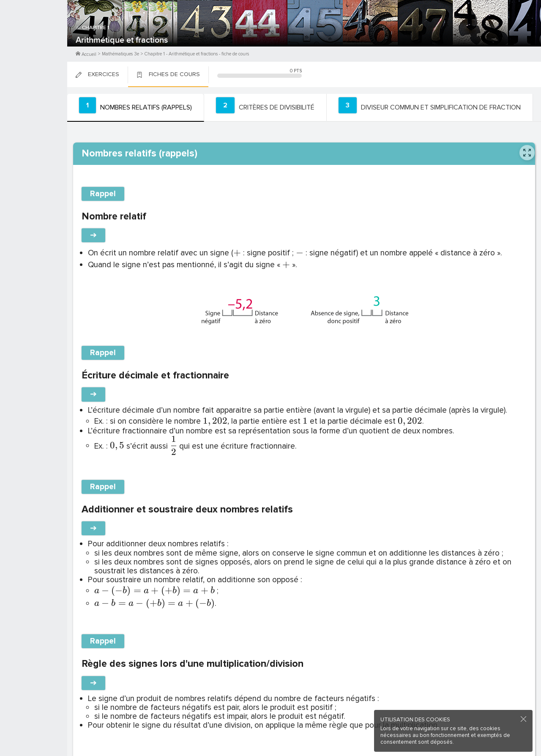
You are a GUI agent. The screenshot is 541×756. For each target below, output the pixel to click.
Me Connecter (34, 51)
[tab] (134, 107)
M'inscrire (34, 38)
